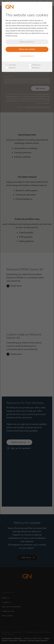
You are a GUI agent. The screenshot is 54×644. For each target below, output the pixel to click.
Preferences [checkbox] (35, 65)
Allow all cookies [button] (27, 49)
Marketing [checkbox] (34, 68)
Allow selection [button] (27, 42)
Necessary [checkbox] (11, 65)
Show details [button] (27, 56)
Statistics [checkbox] (11, 68)
